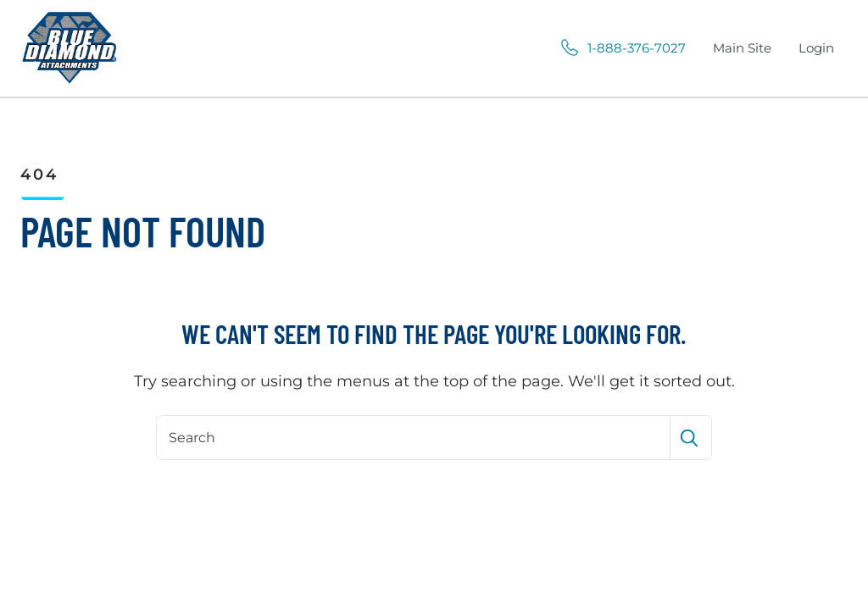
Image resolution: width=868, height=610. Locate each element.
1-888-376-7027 (637, 48)
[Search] (415, 437)
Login (816, 48)
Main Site (746, 49)
